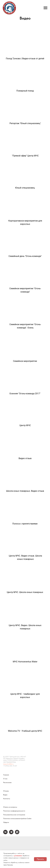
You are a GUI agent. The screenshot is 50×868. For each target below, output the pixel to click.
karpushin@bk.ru (8, 764)
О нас (5, 779)
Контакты (7, 799)
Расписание (7, 782)
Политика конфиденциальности (14, 811)
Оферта (6, 822)
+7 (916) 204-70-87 (10, 766)
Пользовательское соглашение (14, 815)
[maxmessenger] (17, 833)
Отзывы (6, 791)
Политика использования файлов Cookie (17, 819)
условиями (18, 856)
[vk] (5, 833)
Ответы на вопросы (10, 807)
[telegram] (11, 833)
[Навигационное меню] (45, 8)
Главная (6, 775)
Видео (5, 795)
